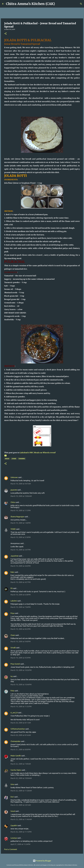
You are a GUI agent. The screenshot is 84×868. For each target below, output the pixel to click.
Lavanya (14, 838)
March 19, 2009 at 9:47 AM (21, 484)
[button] (5, 34)
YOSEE (13, 529)
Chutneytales (16, 741)
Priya (12, 613)
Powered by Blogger (42, 861)
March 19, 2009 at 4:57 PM (21, 582)
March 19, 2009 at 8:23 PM (21, 629)
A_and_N (14, 713)
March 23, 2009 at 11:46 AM (21, 819)
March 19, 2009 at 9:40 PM (21, 642)
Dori (12, 797)
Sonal (13, 811)
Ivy (12, 676)
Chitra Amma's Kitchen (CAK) (30, 4)
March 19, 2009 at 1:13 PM (21, 510)
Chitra (13, 502)
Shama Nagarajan (17, 517)
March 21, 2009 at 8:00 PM (21, 750)
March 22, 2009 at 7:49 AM (21, 764)
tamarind (22, 459)
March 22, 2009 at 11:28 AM (21, 791)
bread (7, 459)
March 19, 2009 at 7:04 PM (21, 607)
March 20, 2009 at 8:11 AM (21, 723)
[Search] (58, 4)
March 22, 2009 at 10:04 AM (21, 778)
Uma (12, 784)
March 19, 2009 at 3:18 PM (21, 537)
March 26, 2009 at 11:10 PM (21, 832)
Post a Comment (11, 849)
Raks (12, 572)
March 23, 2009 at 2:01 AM (21, 805)
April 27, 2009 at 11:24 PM (20, 844)
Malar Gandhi (16, 756)
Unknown (14, 477)
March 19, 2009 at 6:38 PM (21, 595)
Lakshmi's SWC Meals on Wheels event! (38, 453)
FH (12, 588)
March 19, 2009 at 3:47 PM (21, 550)
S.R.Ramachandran (18, 729)
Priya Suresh (15, 664)
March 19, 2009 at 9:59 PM (21, 658)
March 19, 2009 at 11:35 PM (21, 706)
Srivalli (13, 648)
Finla (12, 691)
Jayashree (14, 556)
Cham (13, 635)
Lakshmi (14, 601)
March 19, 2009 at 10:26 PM (21, 670)
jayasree (14, 490)
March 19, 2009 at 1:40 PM (21, 523)
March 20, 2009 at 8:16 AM (21, 735)
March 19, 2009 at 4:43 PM (21, 566)
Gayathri (14, 825)
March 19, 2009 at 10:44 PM (21, 685)
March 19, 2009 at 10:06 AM (21, 496)
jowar (14, 459)
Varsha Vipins (16, 770)
